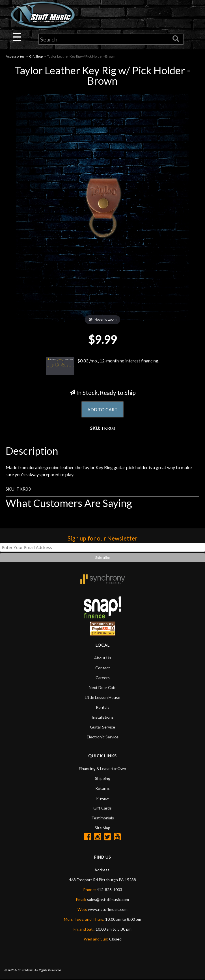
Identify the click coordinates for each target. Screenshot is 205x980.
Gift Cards (102, 808)
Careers (103, 678)
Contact (103, 668)
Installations (103, 717)
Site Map (102, 828)
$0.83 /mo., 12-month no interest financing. (103, 366)
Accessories (15, 57)
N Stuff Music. (24, 970)
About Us (103, 658)
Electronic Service (103, 737)
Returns (102, 788)
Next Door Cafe (103, 688)
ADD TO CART (102, 409)
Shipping (103, 779)
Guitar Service (102, 727)
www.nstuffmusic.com (108, 910)
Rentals (103, 707)
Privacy (102, 798)
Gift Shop (36, 57)
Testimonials (103, 818)
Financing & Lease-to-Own (102, 769)
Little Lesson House (102, 698)
